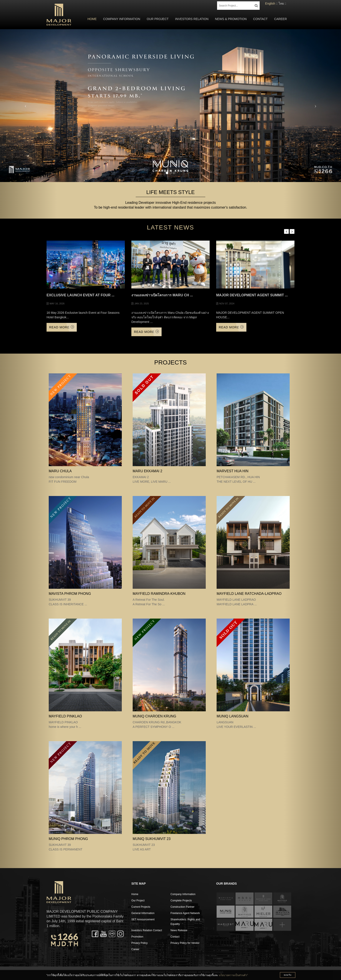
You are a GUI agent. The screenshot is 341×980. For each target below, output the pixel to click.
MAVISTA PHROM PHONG (70, 594)
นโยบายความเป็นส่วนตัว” (233, 975)
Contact (260, 19)
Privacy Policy (140, 943)
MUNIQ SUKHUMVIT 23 (152, 839)
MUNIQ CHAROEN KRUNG (154, 716)
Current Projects (141, 907)
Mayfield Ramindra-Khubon (159, 594)
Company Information (122, 19)
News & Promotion (231, 19)
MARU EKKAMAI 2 (147, 471)
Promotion (137, 937)
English (270, 3)
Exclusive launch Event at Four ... (80, 295)
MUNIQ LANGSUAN (232, 716)
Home (92, 19)
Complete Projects (181, 901)
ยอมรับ (288, 975)
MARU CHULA (60, 471)
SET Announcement (143, 919)
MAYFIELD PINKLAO (65, 716)
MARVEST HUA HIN (232, 471)
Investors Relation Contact (147, 930)
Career (281, 19)
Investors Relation (192, 19)
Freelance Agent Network (185, 913)
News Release (179, 930)
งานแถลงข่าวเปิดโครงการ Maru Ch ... (162, 295)
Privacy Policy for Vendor (185, 943)
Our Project (158, 19)
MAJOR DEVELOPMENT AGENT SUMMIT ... (252, 295)
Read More (62, 327)
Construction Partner (182, 907)
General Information (143, 913)
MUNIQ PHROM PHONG (68, 839)
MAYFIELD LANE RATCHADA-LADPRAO (249, 594)
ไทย (281, 3)
